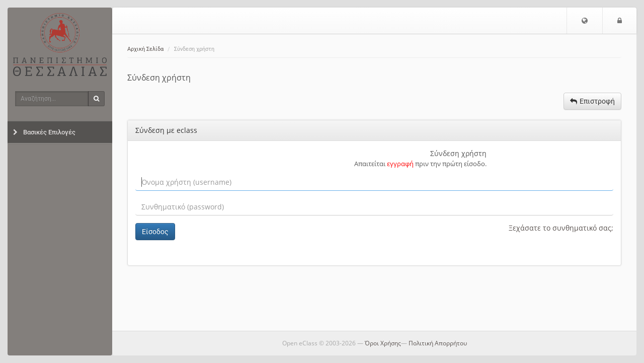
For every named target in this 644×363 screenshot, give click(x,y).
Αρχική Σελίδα (145, 49)
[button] (585, 21)
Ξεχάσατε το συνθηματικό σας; (561, 228)
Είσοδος (155, 232)
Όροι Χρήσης (383, 343)
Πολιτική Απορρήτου (438, 343)
